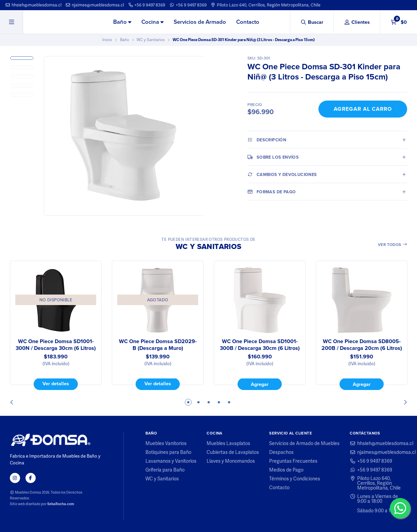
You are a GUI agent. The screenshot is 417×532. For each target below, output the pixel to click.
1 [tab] (188, 402)
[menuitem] (122, 22)
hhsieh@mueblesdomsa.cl (33, 5)
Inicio (107, 40)
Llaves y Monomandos (231, 461)
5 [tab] (229, 402)
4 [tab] (219, 402)
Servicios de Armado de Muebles (304, 443)
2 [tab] (198, 402)
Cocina (152, 22)
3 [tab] (209, 402)
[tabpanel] (56, 325)
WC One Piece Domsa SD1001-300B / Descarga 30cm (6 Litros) (259, 345)
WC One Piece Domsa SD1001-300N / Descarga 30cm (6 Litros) (56, 345)
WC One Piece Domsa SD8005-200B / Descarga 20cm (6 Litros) (361, 345)
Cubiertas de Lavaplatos (233, 452)
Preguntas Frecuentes (293, 461)
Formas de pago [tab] (272, 192)
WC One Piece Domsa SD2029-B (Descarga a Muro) (158, 345)
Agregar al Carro (363, 109)
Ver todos (393, 245)
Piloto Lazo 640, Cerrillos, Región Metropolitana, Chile (265, 5)
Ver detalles (56, 384)
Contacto (248, 22)
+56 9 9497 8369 (147, 5)
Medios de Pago (286, 470)
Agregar (260, 384)
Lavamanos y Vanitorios (171, 461)
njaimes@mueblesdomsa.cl (95, 5)
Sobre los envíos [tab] (273, 157)
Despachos (281, 452)
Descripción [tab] (267, 140)
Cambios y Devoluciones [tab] (282, 174)
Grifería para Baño (165, 470)
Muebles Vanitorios (166, 443)
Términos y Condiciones (295, 479)
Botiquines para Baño (168, 452)
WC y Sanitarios (151, 40)
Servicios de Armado (200, 22)
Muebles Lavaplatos (228, 443)
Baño (122, 22)
